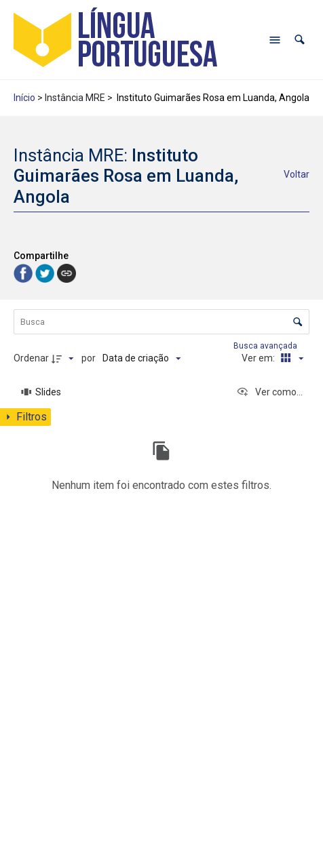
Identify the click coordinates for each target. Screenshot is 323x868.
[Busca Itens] (161, 322)
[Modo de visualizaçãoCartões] (290, 358)
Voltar (297, 174)
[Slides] (41, 392)
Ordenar (31, 358)
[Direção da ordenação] (64, 358)
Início (24, 98)
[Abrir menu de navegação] (275, 40)
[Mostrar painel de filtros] (25, 417)
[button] (300, 40)
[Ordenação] (141, 358)
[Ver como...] (269, 392)
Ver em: (259, 358)
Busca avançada (266, 346)
